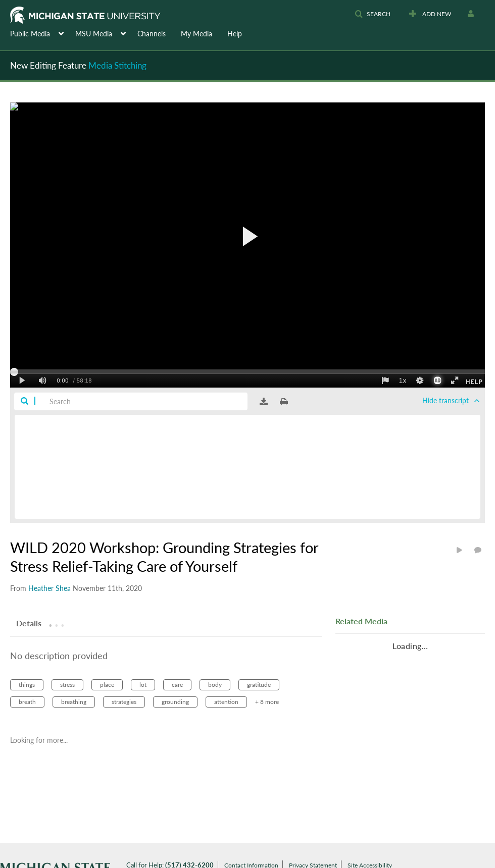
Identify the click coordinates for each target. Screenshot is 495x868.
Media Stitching (117, 65)
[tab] (29, 623)
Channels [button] (152, 34)
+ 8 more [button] (267, 702)
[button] (373, 14)
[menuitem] (43, 33)
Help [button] (235, 34)
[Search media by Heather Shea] (49, 588)
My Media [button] (196, 34)
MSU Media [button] (94, 34)
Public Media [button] (30, 34)
